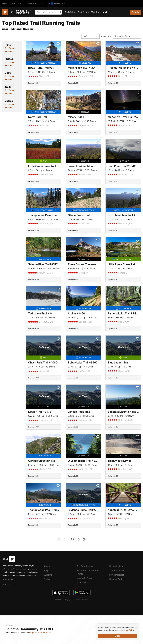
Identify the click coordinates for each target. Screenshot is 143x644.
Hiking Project (116, 566)
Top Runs (96, 12)
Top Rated (10, 48)
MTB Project (82, 582)
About (47, 566)
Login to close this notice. (40, 633)
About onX (8, 579)
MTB (14, 3)
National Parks (116, 579)
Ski (42, 3)
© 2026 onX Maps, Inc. (64, 599)
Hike (22, 3)
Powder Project (117, 574)
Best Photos (83, 12)
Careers (7, 583)
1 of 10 (71, 539)
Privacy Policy (128, 630)
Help (46, 570)
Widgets (48, 574)
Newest (8, 51)
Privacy (85, 599)
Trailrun (32, 3)
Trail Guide (70, 12)
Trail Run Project (117, 570)
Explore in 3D (33, 83)
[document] (118, 632)
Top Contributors (85, 566)
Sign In (135, 12)
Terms (77, 599)
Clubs (47, 579)
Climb (5, 3)
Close (118, 636)
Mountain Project (85, 578)
